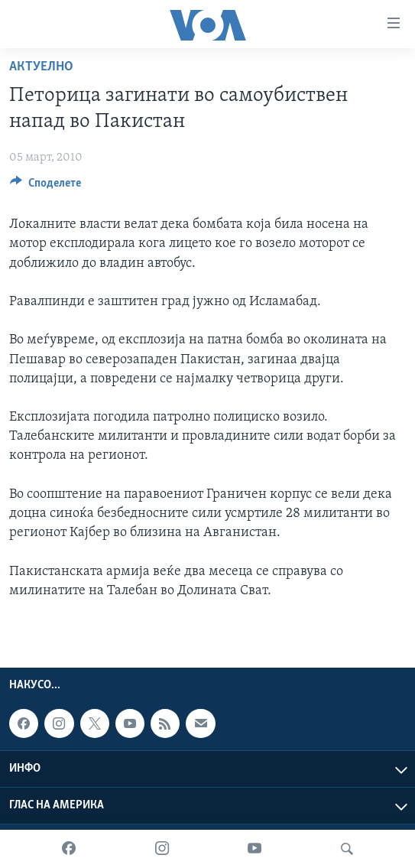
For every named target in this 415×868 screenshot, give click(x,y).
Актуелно (41, 67)
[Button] (45, 187)
